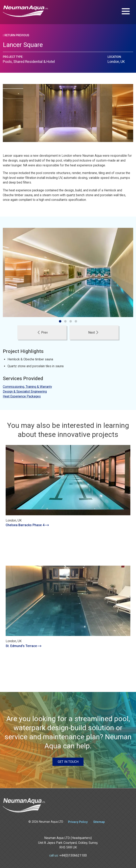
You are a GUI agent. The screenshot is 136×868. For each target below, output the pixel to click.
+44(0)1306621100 (73, 855)
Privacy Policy (78, 822)
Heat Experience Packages (22, 396)
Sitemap (99, 822)
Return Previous (16, 35)
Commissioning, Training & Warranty (27, 387)
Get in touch (68, 762)
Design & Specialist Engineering (25, 391)
